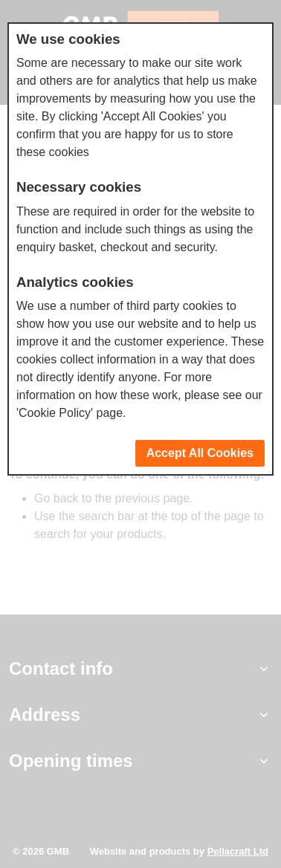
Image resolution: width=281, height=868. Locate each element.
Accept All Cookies (200, 453)
